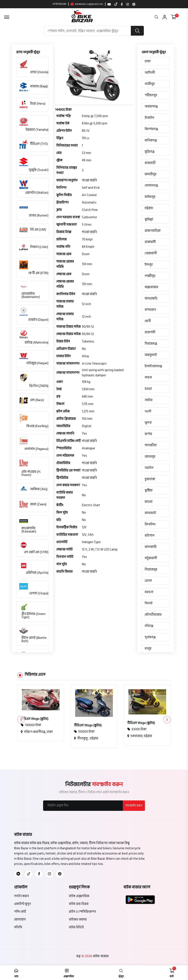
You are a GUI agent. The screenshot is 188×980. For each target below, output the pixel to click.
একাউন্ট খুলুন (22, 904)
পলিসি (18, 927)
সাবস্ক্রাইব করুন (134, 806)
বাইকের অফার (78, 920)
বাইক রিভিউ (76, 927)
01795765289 (59, 4)
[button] (167, 720)
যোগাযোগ (20, 920)
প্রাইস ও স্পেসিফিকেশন (82, 912)
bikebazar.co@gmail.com (87, 4)
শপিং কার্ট (20, 912)
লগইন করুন (21, 896)
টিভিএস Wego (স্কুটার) (35, 719)
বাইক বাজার (100, 956)
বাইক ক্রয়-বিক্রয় (79, 904)
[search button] (137, 31)
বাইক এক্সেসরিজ (79, 896)
